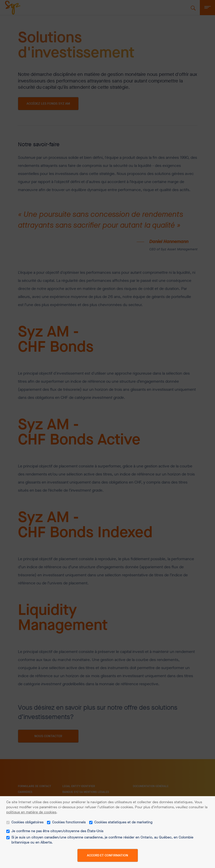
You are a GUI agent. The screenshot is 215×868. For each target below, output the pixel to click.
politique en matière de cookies (31, 811)
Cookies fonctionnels (69, 821)
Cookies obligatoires (27, 821)
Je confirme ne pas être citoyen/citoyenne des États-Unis (57, 830)
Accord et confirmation (107, 855)
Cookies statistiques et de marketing (123, 821)
